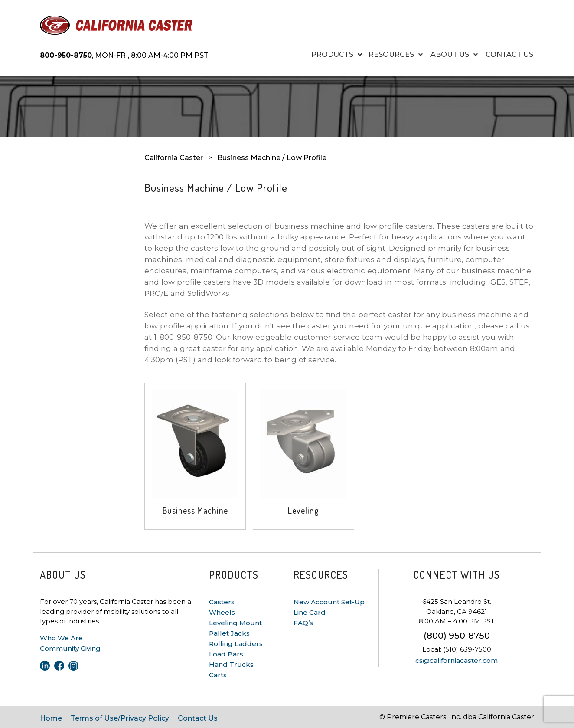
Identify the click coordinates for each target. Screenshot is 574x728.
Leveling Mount (235, 623)
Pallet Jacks (229, 633)
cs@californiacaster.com (457, 661)
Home (51, 718)
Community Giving (70, 648)
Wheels (222, 612)
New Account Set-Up (329, 602)
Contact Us (198, 718)
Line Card (310, 612)
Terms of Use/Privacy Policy (120, 718)
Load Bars (226, 654)
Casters (222, 602)
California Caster (174, 158)
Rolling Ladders (236, 644)
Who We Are (61, 638)
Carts (218, 675)
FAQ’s (303, 623)
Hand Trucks (231, 664)
